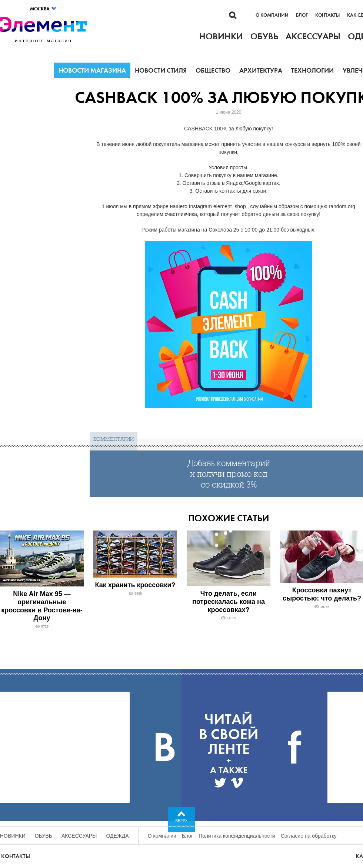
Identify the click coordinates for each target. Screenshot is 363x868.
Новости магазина (92, 70)
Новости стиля (161, 70)
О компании (272, 15)
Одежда (118, 836)
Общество (213, 70)
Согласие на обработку (309, 836)
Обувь (44, 836)
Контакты (327, 15)
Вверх (182, 821)
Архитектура (261, 70)
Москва (44, 9)
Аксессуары (79, 836)
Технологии (312, 70)
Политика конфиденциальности (237, 836)
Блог (302, 15)
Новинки (13, 836)
